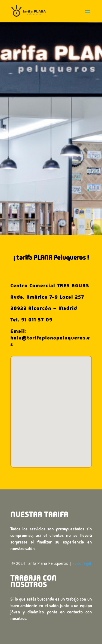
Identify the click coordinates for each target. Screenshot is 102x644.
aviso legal (82, 563)
